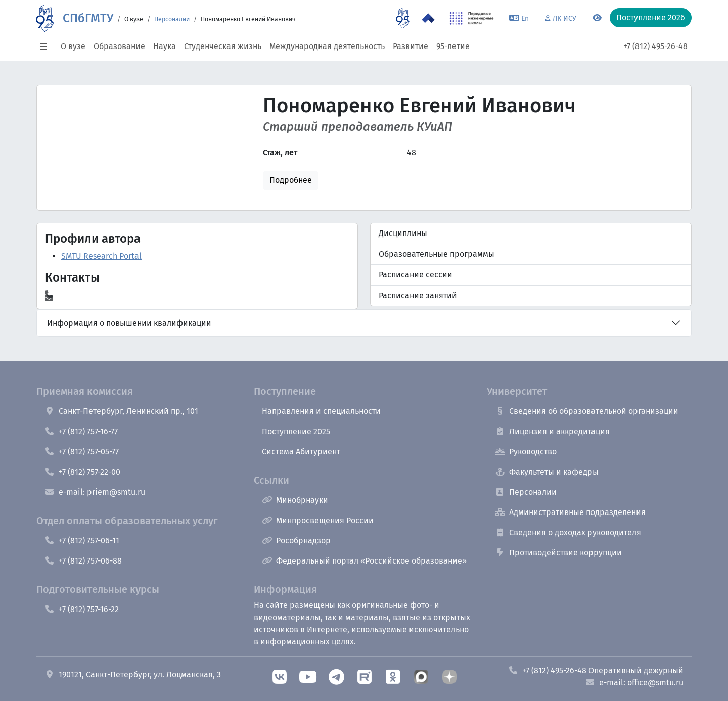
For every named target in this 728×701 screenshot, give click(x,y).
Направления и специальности (321, 411)
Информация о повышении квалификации (129, 323)
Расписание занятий (418, 295)
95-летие (453, 46)
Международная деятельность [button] (327, 46)
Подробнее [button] (291, 180)
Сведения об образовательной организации (587, 411)
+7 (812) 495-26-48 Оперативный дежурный (596, 670)
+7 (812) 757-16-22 (82, 609)
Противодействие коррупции (558, 553)
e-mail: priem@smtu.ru (95, 492)
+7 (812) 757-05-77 (82, 452)
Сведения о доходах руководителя (568, 532)
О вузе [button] (73, 46)
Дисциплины (403, 233)
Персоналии (172, 19)
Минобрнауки (295, 500)
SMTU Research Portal (101, 256)
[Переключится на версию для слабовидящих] (597, 18)
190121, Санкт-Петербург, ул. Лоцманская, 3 (133, 674)
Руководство (526, 452)
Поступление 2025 (296, 431)
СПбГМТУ (88, 18)
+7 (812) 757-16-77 (81, 431)
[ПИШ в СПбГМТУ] (472, 18)
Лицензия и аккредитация (552, 431)
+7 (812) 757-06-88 (83, 561)
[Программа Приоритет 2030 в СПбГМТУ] (428, 18)
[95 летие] (403, 18)
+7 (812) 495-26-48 (655, 46)
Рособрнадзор (296, 541)
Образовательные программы (437, 254)
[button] (47, 46)
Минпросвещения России (318, 520)
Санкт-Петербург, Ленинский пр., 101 (121, 411)
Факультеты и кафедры (547, 472)
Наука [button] (165, 46)
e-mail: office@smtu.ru (634, 683)
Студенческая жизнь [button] (223, 46)
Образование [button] (119, 46)
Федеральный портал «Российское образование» (364, 561)
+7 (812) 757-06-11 (82, 541)
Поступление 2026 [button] (651, 17)
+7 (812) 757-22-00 (82, 472)
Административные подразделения (570, 512)
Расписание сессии (416, 275)
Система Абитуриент (301, 452)
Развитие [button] (411, 46)
